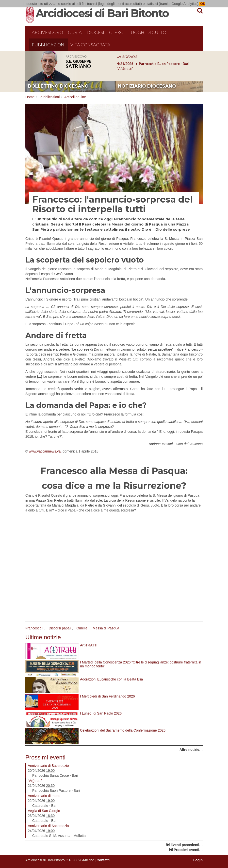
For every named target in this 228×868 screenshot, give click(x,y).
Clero (116, 32)
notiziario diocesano (147, 86)
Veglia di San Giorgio (44, 811)
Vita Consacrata (90, 45)
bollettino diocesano (58, 86)
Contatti (103, 860)
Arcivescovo (47, 32)
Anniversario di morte (44, 796)
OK (202, 4)
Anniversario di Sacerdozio (48, 766)
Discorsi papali (60, 628)
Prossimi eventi (45, 757)
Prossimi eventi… (188, 850)
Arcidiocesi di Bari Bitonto (102, 13)
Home (30, 97)
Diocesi (95, 32)
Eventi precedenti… (187, 845)
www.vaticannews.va (45, 451)
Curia (75, 32)
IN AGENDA (127, 57)
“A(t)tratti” (35, 781)
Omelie (82, 628)
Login (198, 860)
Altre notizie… (191, 750)
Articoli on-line (75, 97)
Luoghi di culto (147, 32)
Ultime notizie (43, 637)
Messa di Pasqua (106, 628)
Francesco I (34, 628)
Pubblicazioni (49, 45)
